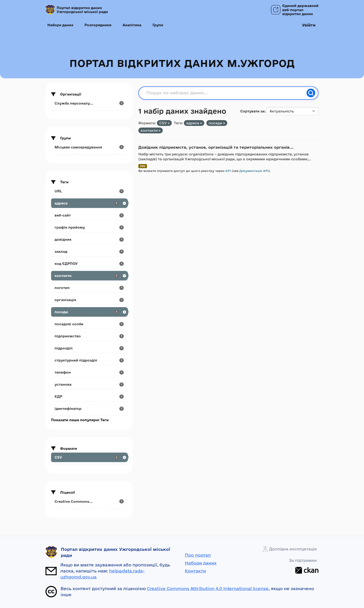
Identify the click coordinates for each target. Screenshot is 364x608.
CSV (143, 166)
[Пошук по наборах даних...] (225, 93)
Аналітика (132, 25)
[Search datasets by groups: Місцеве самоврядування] (89, 147)
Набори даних (60, 25)
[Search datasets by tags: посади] (89, 312)
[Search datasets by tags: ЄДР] (89, 396)
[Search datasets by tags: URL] (89, 191)
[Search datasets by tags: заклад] (89, 251)
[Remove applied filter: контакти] (159, 131)
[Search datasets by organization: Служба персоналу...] (89, 103)
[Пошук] (311, 93)
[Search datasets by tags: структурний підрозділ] (89, 360)
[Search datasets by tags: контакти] (89, 276)
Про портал (198, 555)
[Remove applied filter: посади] (224, 123)
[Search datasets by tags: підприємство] (89, 336)
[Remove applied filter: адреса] (201, 123)
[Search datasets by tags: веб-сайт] (89, 215)
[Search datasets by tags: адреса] (89, 203)
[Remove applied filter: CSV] (169, 123)
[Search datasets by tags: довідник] (89, 239)
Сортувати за (252, 111)
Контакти (195, 571)
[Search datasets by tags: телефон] (89, 372)
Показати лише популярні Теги (80, 420)
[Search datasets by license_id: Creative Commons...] (89, 501)
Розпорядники (98, 25)
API (228, 171)
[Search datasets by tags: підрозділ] (89, 348)
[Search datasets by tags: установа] (89, 384)
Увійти (309, 25)
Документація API (254, 171)
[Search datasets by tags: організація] (89, 300)
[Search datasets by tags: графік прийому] (89, 227)
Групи (158, 25)
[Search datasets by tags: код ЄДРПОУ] (89, 264)
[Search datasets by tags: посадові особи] (89, 324)
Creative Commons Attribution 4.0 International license (208, 588)
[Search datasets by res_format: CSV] (89, 457)
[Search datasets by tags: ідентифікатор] (89, 409)
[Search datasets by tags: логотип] (89, 288)
